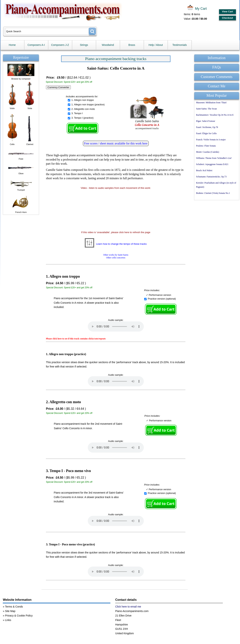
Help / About (156, 45)
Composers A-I (36, 45)
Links (8, 620)
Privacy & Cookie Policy (19, 616)
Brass (132, 45)
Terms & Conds (14, 607)
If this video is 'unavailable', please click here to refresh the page (116, 232)
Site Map (10, 611)
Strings (84, 45)
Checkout (227, 18)
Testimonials (180, 45)
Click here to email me (128, 607)
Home (12, 45)
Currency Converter (58, 87)
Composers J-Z (60, 45)
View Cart (227, 12)
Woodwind (108, 45)
